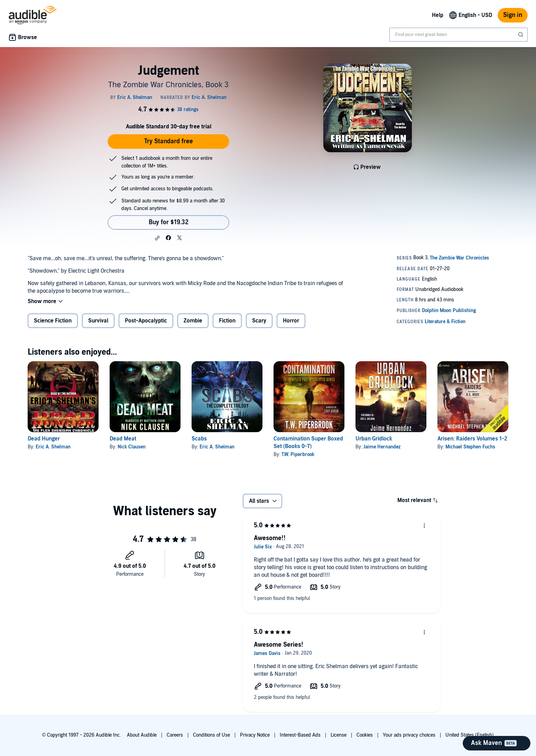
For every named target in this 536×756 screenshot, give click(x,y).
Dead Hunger (44, 439)
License (339, 735)
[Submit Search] (521, 35)
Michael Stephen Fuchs (470, 447)
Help (438, 15)
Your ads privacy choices (409, 735)
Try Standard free (169, 141)
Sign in (513, 15)
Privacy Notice (255, 735)
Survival (98, 321)
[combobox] (459, 35)
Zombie (193, 321)
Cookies (365, 735)
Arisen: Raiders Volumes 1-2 (472, 439)
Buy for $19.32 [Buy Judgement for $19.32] (169, 222)
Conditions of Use (211, 735)
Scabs (199, 439)
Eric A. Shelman (53, 447)
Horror (291, 321)
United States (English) (470, 735)
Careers (175, 735)
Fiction (227, 321)
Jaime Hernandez (382, 447)
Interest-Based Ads (300, 735)
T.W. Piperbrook (298, 454)
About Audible (142, 735)
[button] (157, 238)
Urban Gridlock (374, 439)
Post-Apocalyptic (146, 321)
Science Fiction (53, 321)
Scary (259, 321)
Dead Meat (123, 439)
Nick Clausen (132, 447)
